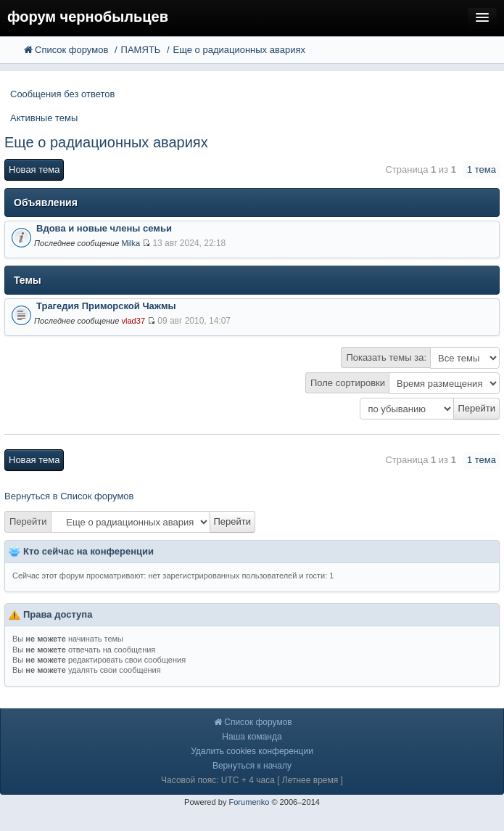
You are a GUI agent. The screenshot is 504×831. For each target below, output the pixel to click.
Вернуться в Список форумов (69, 496)
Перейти (28, 521)
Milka (131, 243)
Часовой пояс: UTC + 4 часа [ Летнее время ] (252, 780)
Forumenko (249, 802)
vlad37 (133, 321)
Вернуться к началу (252, 766)
